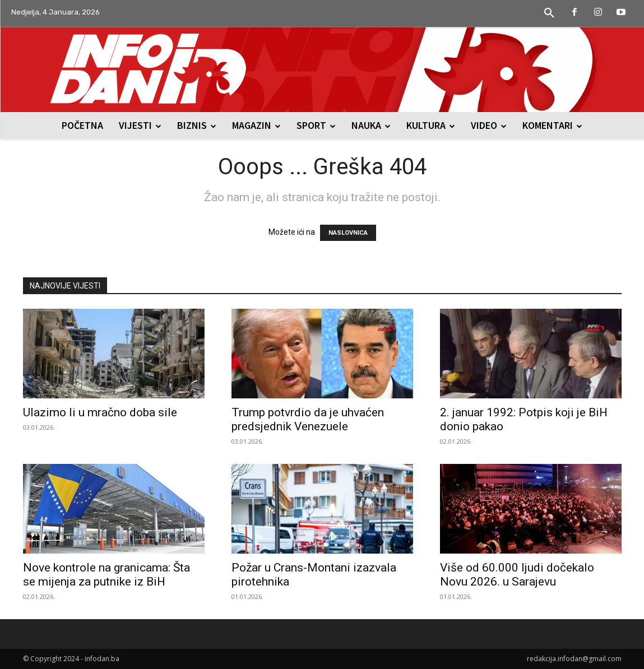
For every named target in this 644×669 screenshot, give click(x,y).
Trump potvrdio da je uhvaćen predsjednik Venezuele (308, 419)
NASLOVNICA (348, 233)
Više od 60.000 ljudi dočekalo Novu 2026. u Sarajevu (517, 575)
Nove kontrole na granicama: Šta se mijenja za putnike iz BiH (106, 575)
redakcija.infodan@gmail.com (574, 659)
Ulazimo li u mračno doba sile (100, 412)
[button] (549, 13)
